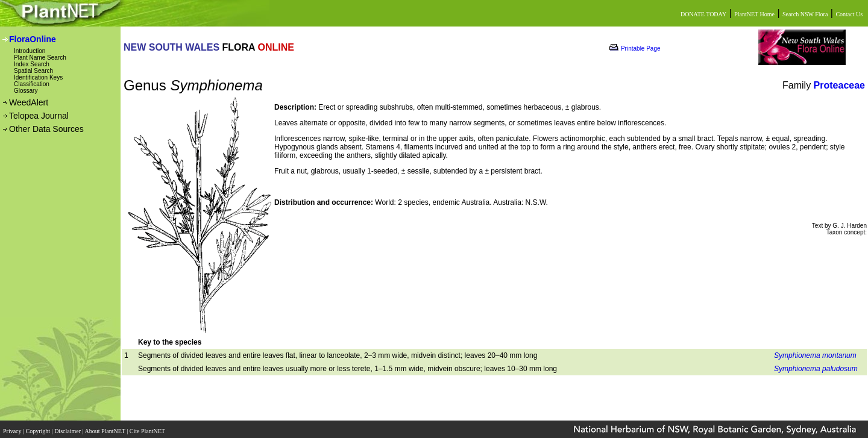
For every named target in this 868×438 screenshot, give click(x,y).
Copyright (39, 427)
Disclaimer (68, 427)
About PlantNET (105, 427)
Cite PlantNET (148, 427)
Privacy (13, 427)
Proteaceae (839, 85)
